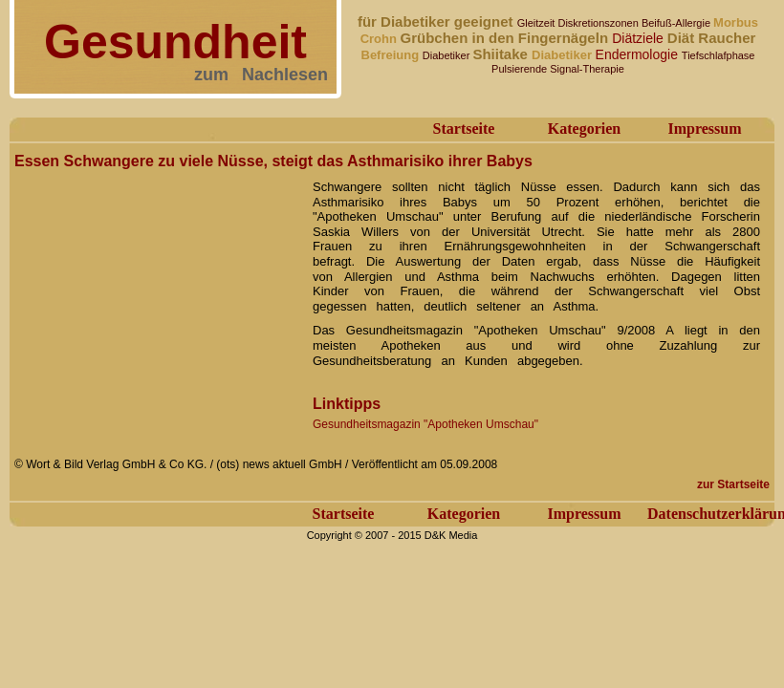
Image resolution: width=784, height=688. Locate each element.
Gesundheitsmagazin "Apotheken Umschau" (425, 424)
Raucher (727, 38)
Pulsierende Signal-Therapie (558, 69)
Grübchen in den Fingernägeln (507, 38)
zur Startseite (733, 484)
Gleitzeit (538, 23)
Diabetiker (448, 55)
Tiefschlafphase (719, 55)
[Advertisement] (158, 294)
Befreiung (392, 55)
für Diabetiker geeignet (437, 21)
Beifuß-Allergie (677, 23)
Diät (683, 38)
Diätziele (640, 38)
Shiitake (502, 54)
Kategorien (584, 129)
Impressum (704, 129)
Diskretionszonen (599, 23)
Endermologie (639, 54)
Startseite (464, 129)
